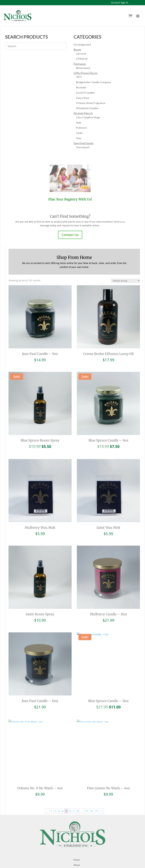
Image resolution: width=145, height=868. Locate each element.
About (77, 851)
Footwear (80, 64)
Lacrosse (81, 53)
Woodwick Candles (87, 108)
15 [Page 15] (86, 797)
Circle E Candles (85, 93)
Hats (79, 122)
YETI (79, 77)
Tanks (79, 133)
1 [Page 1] (51, 797)
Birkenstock (83, 68)
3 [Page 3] (59, 797)
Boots (77, 50)
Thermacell (83, 147)
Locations (77, 861)
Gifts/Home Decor (86, 73)
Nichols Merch (83, 113)
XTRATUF (82, 59)
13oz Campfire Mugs (88, 117)
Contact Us (70, 235)
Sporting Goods (84, 143)
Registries (77, 856)
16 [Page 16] (91, 797)
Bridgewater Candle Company (94, 82)
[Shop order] (125, 281)
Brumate (81, 87)
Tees (79, 138)
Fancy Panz (83, 98)
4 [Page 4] (63, 797)
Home (77, 846)
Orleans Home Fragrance (91, 103)
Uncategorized (82, 44)
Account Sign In (120, 3)
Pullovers (82, 128)
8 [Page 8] (78, 797)
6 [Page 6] (70, 797)
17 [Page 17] (96, 797)
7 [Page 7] (74, 797)
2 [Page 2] (55, 797)
